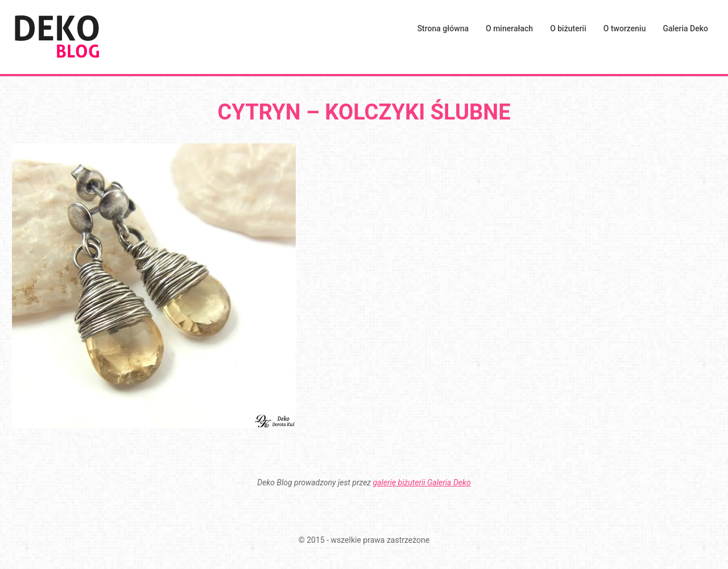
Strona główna (443, 28)
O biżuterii (568, 28)
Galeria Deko (685, 28)
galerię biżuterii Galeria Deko (422, 483)
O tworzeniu (625, 28)
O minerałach (509, 28)
